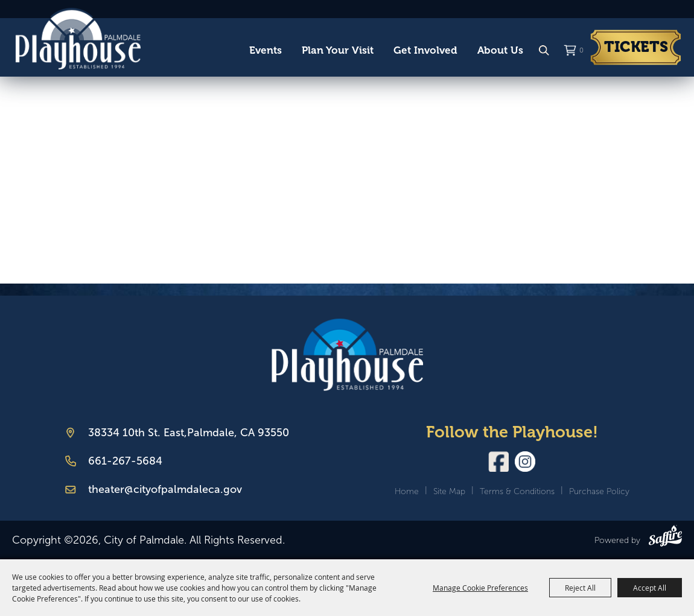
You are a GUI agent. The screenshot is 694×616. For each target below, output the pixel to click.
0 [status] (581, 50)
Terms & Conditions (517, 491)
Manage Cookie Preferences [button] (480, 588)
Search (544, 51)
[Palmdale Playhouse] (347, 354)
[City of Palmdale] (78, 39)
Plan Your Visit (338, 50)
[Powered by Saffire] (665, 538)
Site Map (449, 491)
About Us (500, 50)
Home (407, 491)
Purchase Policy (599, 491)
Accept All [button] (650, 588)
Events (266, 50)
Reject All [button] (580, 588)
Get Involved (425, 50)
